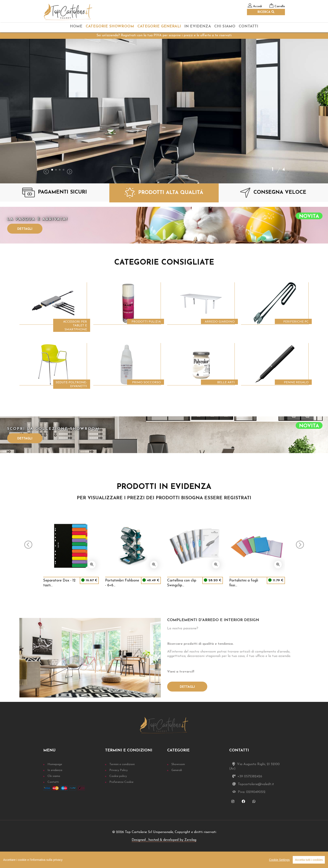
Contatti (248, 26)
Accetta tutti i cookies (309, 860)
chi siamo (225, 26)
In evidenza (55, 770)
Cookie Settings (279, 860)
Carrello (280, 6)
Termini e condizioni (122, 764)
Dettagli (25, 229)
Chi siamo (54, 776)
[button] (52, 170)
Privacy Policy (119, 770)
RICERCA (266, 12)
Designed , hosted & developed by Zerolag (164, 840)
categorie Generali (159, 26)
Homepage (55, 764)
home (76, 26)
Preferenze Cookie (121, 782)
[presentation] (46, 172)
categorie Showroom (110, 26)
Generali (177, 770)
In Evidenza (198, 26)
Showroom (178, 764)
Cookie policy (118, 776)
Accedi (258, 6)
